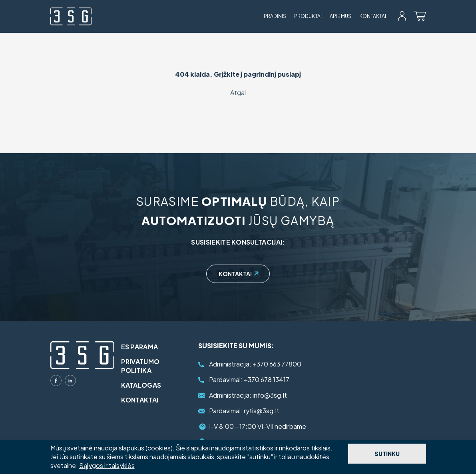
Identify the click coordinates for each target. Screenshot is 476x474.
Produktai (308, 16)
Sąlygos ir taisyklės (107, 465)
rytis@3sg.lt (244, 411)
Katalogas (146, 385)
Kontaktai (373, 16)
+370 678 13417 (249, 379)
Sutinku (387, 454)
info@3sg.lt (248, 395)
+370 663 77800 (255, 364)
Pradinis (275, 16)
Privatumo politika (146, 366)
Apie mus (341, 16)
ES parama (145, 347)
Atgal (238, 93)
